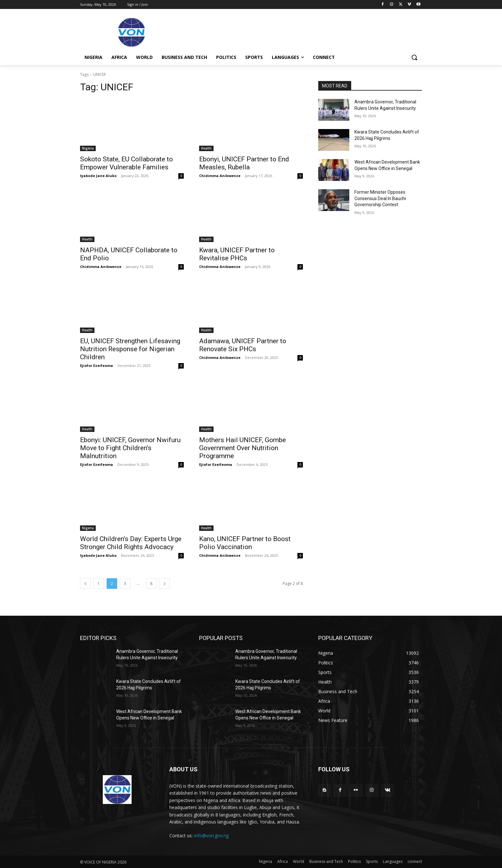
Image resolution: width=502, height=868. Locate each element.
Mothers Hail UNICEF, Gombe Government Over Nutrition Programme (243, 448)
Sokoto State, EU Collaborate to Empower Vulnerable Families (126, 163)
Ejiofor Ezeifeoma (97, 365)
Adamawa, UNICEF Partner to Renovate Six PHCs (243, 345)
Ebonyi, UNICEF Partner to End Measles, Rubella (244, 163)
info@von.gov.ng (211, 836)
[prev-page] (85, 584)
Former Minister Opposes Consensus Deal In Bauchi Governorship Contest (380, 198)
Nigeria (88, 148)
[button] (414, 57)
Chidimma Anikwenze (220, 176)
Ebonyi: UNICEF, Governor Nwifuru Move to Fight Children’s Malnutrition (130, 448)
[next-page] (165, 584)
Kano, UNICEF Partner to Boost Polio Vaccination (245, 543)
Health (206, 148)
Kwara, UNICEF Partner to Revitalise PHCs (237, 254)
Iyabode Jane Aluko (98, 176)
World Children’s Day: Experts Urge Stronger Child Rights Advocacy (131, 543)
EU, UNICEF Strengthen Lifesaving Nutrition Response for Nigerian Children (130, 349)
